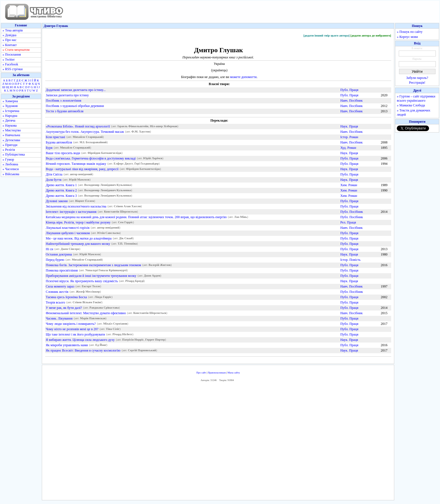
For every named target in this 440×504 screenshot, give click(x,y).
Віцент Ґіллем (85, 201)
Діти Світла (54, 174)
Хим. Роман (349, 185)
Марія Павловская (93, 319)
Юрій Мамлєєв (79, 180)
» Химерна (10, 101)
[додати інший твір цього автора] (326, 35)
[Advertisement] (218, 442)
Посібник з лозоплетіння (63, 101)
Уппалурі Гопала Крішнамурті (106, 271)
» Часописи (11, 169)
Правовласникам (217, 373)
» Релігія (9, 150)
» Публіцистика (14, 154)
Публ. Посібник (352, 212)
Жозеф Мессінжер (88, 292)
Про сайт (201, 373)
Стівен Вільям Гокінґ (87, 303)
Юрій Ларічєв (153, 159)
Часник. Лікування (59, 318)
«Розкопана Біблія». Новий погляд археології (78, 126)
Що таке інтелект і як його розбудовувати (75, 334)
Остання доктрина (59, 254)
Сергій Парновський (142, 351)
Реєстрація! (417, 83)
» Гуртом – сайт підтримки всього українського (416, 98)
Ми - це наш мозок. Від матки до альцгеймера (79, 238)
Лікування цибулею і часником (68, 233)
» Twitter (9, 60)
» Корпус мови (407, 37)
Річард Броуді (135, 281)
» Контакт (10, 45)
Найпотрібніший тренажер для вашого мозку (78, 244)
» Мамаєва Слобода (411, 105)
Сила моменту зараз (60, 286)
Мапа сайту (234, 373)
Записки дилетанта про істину (67, 95)
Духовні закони (57, 201)
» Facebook (10, 64)
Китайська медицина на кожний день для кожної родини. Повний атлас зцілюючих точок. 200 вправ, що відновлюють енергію (136, 217)
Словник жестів (57, 292)
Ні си (50, 249)
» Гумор (8, 159)
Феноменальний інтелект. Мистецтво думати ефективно (86, 313)
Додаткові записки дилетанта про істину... (76, 90)
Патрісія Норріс (133, 340)
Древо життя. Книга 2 (61, 190)
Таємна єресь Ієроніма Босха (66, 297)
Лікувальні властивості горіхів (68, 228)
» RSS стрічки (13, 69)
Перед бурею (55, 260)
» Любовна (10, 164)
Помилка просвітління (62, 270)
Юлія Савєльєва (109, 233)
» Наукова (10, 126)
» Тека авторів (13, 30)
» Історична (11, 111)
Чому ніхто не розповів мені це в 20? (72, 329)
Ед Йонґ (101, 345)
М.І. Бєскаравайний (93, 142)
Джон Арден (152, 276)
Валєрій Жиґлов (159, 265)
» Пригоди (10, 145)
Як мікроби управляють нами (67, 345)
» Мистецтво (12, 130)
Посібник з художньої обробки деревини (75, 106)
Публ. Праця (349, 90)
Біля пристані (55, 137)
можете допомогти (243, 77)
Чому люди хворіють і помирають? (71, 324)
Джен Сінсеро (70, 249)
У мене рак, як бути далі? (64, 308)
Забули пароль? (417, 78)
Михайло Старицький (88, 137)
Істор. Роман (349, 137)
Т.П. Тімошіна (127, 244)
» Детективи (11, 140)
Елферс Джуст (123, 164)
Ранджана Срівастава (104, 308)
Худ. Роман (348, 148)
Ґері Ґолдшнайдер (147, 164)
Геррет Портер (155, 340)
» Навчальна (11, 135)
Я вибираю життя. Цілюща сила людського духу (80, 340)
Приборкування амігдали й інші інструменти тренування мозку (91, 276)
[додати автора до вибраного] (371, 35)
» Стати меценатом (16, 50)
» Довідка (9, 35)
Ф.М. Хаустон (141, 132)
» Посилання (12, 54)
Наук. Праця (349, 126)
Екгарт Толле (91, 287)
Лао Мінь (240, 217)
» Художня (10, 106)
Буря (49, 148)
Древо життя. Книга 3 (61, 196)
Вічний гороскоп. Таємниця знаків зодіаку (76, 164)
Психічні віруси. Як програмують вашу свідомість (82, 281)
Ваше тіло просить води (63, 153)
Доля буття (54, 180)
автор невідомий (81, 175)
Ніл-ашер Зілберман (163, 126)
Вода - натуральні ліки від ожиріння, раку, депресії (82, 169)
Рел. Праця (348, 222)
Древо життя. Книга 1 (61, 185)
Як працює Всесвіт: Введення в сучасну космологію (83, 350)
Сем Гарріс (125, 223)
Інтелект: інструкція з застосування (71, 212)
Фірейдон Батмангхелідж (105, 153)
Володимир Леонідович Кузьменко (108, 185)
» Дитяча (9, 120)
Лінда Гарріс (103, 297)
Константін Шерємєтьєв (120, 212)
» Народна (10, 116)
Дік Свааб (126, 239)
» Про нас (10, 40)
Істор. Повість (350, 260)
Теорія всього (55, 302)
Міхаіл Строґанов (115, 324)
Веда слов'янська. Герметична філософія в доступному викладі (91, 158)
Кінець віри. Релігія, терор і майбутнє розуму (78, 222)
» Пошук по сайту (410, 32)
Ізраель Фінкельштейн (133, 126)
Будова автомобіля (59, 142)
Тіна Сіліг (113, 329)
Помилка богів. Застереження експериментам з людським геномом (93, 265)
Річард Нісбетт (122, 335)
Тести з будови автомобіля (65, 111)
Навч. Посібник (352, 101)
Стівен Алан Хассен (127, 207)
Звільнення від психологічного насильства (76, 206)
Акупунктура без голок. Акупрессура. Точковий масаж (85, 132)
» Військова (11, 174)
